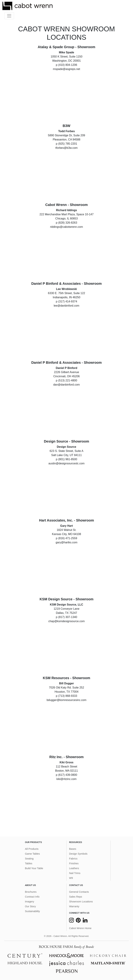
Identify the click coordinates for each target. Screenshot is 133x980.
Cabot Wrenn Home (80, 928)
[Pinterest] (78, 921)
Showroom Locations (81, 902)
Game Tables (32, 854)
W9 (71, 878)
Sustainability (32, 911)
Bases (73, 849)
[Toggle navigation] (9, 16)
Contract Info (32, 897)
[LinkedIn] (85, 921)
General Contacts (79, 892)
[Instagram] (71, 921)
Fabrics (73, 859)
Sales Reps (76, 897)
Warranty (74, 906)
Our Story (30, 906)
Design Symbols (78, 854)
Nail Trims (75, 873)
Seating (29, 859)
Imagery (30, 902)
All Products (32, 849)
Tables (29, 863)
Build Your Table (34, 868)
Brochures (31, 892)
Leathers (74, 868)
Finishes (74, 863)
